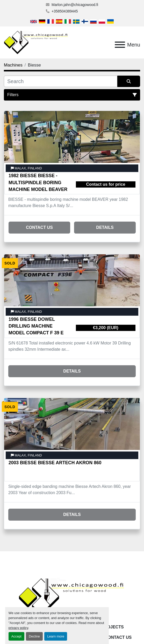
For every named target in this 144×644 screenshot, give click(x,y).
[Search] (61, 81)
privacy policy (18, 628)
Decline (34, 636)
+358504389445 (65, 11)
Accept (16, 636)
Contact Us (39, 227)
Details (105, 227)
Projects (112, 627)
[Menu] (120, 45)
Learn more (56, 636)
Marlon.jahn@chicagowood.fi (75, 5)
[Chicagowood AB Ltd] (72, 597)
